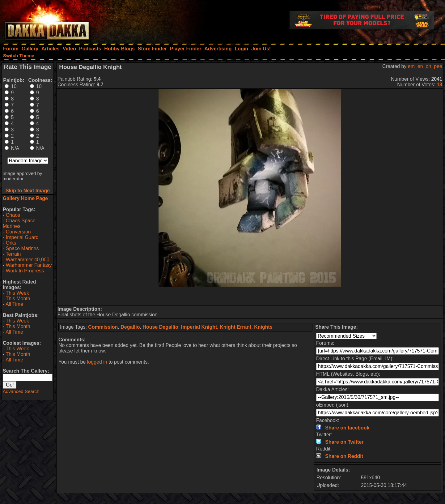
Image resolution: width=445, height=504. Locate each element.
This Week (17, 293)
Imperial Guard (22, 237)
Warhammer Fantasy (29, 265)
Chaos (13, 215)
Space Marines (22, 248)
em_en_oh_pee (425, 66)
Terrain (13, 254)
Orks (11, 243)
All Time (14, 304)
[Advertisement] (250, 296)
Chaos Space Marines (19, 223)
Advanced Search (21, 391)
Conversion (18, 232)
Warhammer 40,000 (28, 260)
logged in (97, 362)
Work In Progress (25, 271)
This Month (18, 299)
